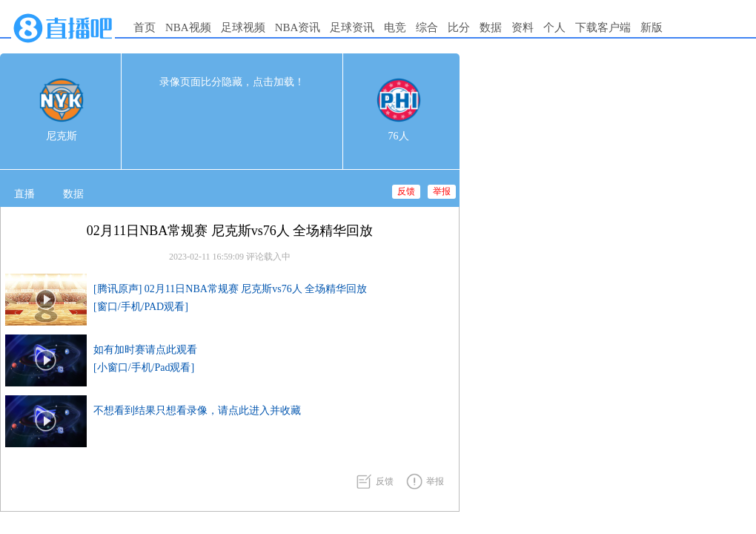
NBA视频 (188, 27)
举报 (442, 191)
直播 (24, 194)
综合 (427, 27)
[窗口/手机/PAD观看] (141, 307)
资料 (523, 27)
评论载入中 (268, 257)
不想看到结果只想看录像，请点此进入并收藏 (197, 411)
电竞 (395, 27)
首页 (145, 27)
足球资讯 (352, 27)
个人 (554, 27)
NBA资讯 (298, 27)
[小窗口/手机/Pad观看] (144, 367)
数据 (491, 27)
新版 (651, 27)
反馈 (406, 191)
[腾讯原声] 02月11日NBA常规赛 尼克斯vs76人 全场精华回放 (230, 289)
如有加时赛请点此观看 (145, 350)
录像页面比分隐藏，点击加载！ (232, 82)
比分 (459, 27)
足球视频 (243, 27)
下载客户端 (603, 27)
